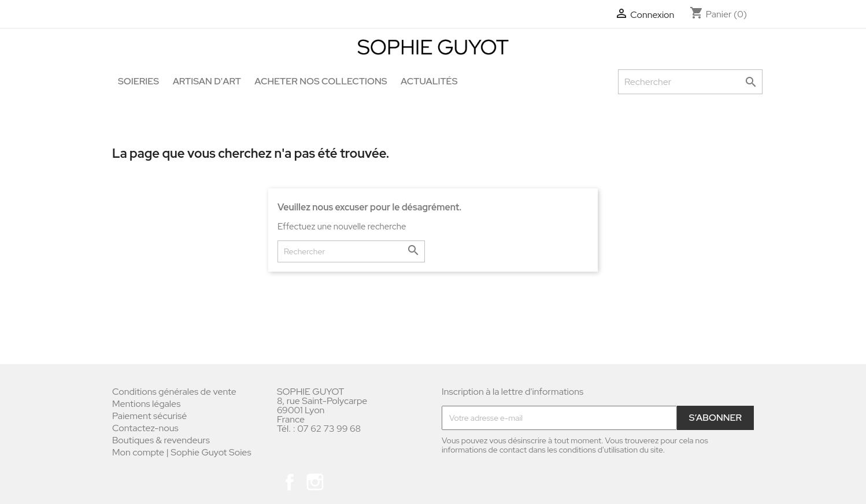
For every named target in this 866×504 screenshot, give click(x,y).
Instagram (315, 482)
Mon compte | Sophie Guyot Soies (182, 452)
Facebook (290, 482)
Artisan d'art (207, 81)
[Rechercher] (690, 82)
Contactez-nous (145, 428)
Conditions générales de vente (174, 392)
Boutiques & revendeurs (161, 440)
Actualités (429, 81)
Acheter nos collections (321, 81)
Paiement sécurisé (149, 416)
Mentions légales (146, 404)
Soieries (138, 81)
